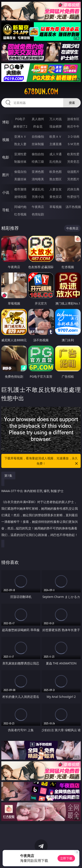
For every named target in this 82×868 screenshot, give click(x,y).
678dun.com (41, 92)
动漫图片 (73, 172)
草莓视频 (56, 207)
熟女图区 (56, 179)
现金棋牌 (56, 126)
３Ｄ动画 (73, 136)
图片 (6, 175)
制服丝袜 (20, 162)
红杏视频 (20, 214)
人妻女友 (56, 189)
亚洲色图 (38, 172)
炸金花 (38, 126)
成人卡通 (56, 154)
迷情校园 (20, 197)
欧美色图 (56, 172)
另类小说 (38, 197)
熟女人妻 (20, 144)
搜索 (72, 103)
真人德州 (38, 119)
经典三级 (38, 162)
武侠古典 (73, 189)
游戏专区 (73, 119)
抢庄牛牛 (73, 126)
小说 (6, 192)
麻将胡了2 (20, 126)
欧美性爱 (73, 154)
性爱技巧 (73, 197)
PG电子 (20, 119)
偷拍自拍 (38, 154)
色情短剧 (38, 214)
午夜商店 (38, 207)
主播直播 (56, 144)
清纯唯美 (38, 179)
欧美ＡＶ (56, 136)
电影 (6, 157)
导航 (6, 210)
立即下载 (66, 858)
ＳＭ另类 (73, 144)
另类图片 (73, 179)
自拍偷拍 (38, 136)
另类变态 (73, 162)
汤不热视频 (73, 207)
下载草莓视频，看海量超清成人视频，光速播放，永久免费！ (42, 461)
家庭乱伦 (38, 189)
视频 (6, 140)
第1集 (8, 476)
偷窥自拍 (20, 172)
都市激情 (20, 189)
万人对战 (56, 119)
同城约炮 (20, 207)
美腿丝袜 (20, 179)
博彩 (6, 122)
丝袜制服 (38, 144)
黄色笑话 (56, 197)
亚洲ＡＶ (20, 136)
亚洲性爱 (20, 154)
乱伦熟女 (56, 162)
